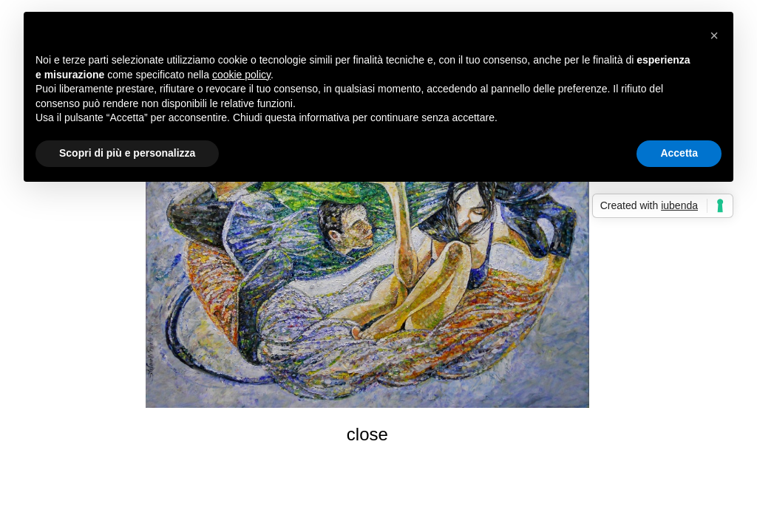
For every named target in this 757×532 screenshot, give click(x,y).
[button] (714, 35)
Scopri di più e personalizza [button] (127, 153)
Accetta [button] (679, 153)
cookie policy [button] (241, 75)
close (367, 434)
